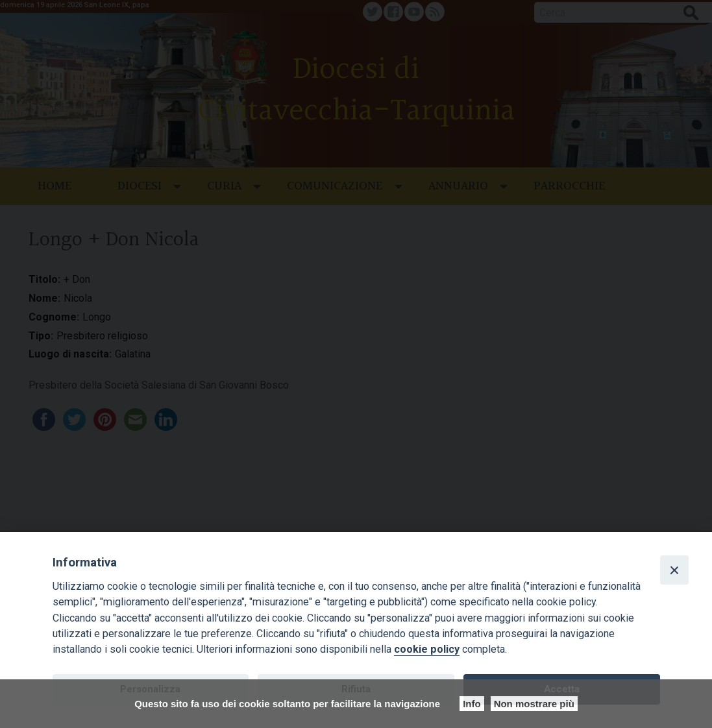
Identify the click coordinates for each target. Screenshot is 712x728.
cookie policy (427, 649)
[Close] (674, 570)
